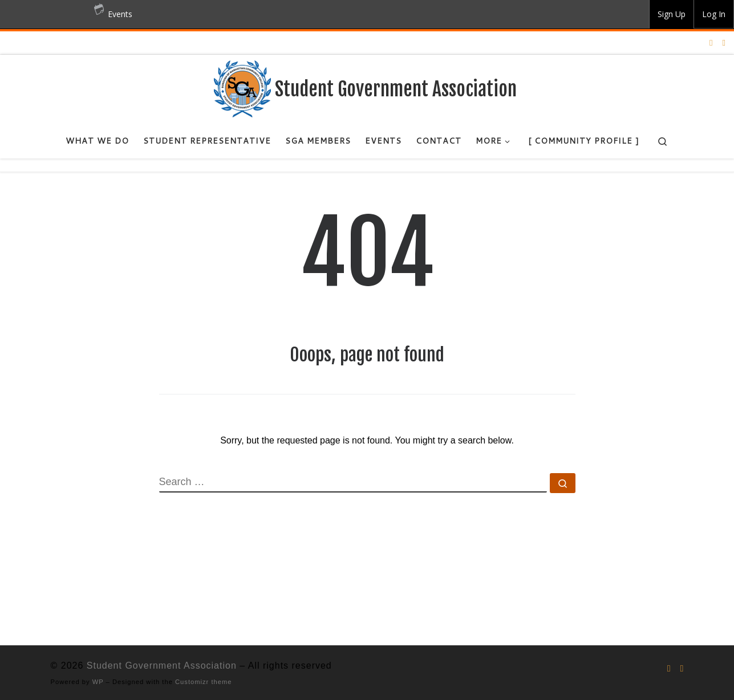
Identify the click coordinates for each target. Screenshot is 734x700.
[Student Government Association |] (242, 88)
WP (98, 682)
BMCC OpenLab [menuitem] (43, 14)
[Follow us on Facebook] (724, 42)
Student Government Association (162, 666)
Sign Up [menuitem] (672, 14)
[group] (672, 14)
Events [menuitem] (113, 10)
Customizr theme (204, 682)
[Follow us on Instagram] (711, 42)
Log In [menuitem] (714, 14)
